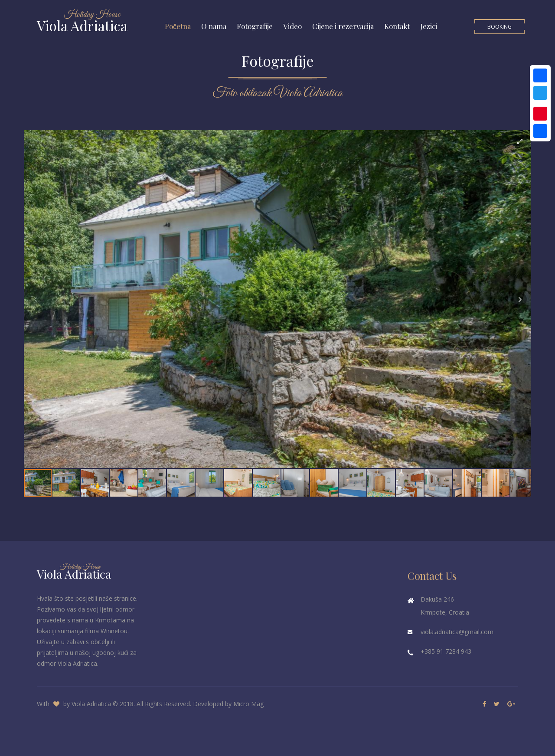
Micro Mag (248, 704)
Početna (178, 26)
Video (292, 26)
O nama (214, 26)
